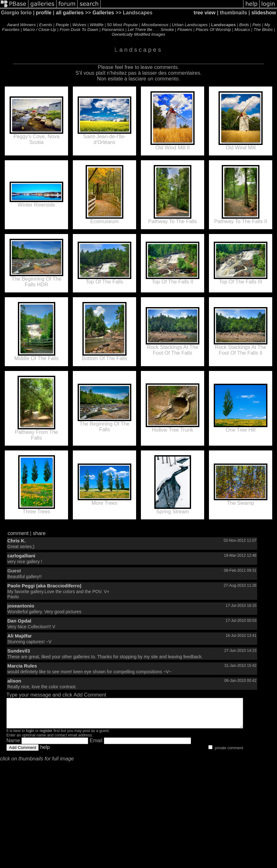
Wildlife (97, 25)
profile (44, 13)
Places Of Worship (213, 30)
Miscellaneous (155, 25)
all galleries (70, 13)
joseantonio (21, 606)
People (62, 25)
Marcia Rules (22, 666)
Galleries (103, 13)
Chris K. (17, 541)
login (30, 736)
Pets (257, 25)
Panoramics (113, 30)
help (45, 753)
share (39, 533)
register (46, 736)
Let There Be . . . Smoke (151, 30)
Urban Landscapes (190, 25)
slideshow (264, 13)
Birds (244, 25)
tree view (204, 13)
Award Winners (21, 25)
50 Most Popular (123, 25)
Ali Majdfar (20, 636)
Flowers (185, 30)
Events (46, 25)
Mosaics (242, 30)
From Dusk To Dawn (79, 30)
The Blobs (263, 30)
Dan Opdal (19, 621)
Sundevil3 (19, 651)
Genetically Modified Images (138, 34)
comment (18, 533)
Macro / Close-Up (40, 30)
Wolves (80, 25)
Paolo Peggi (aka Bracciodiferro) (44, 586)
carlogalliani (21, 556)
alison (14, 681)
